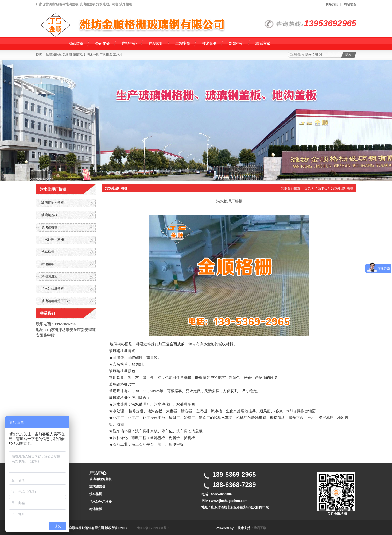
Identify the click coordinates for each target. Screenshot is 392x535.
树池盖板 (96, 509)
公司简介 (103, 44)
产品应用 (156, 44)
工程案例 (183, 44)
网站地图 (350, 4)
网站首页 (76, 44)
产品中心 (129, 44)
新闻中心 (236, 44)
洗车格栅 (96, 494)
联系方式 (263, 44)
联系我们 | (334, 4)
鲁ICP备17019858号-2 (153, 528)
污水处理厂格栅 (342, 188)
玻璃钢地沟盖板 (100, 479)
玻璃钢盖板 (97, 487)
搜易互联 (260, 528)
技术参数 (209, 44)
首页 (308, 188)
